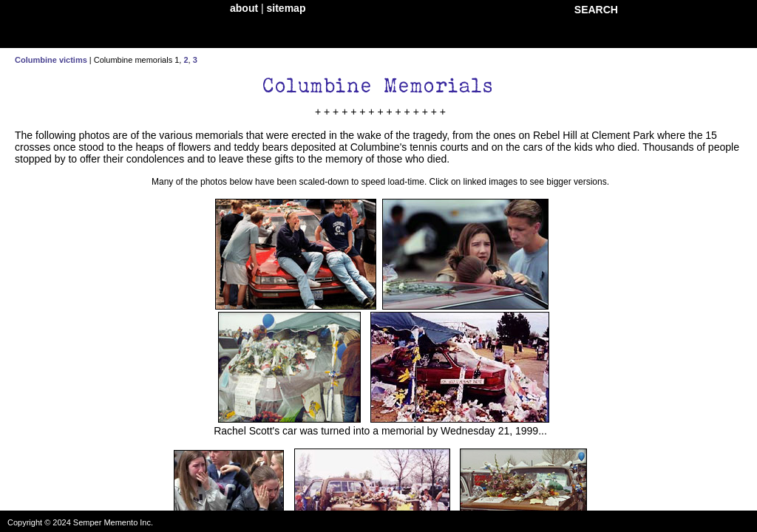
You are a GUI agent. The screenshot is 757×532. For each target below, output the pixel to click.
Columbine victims (51, 60)
